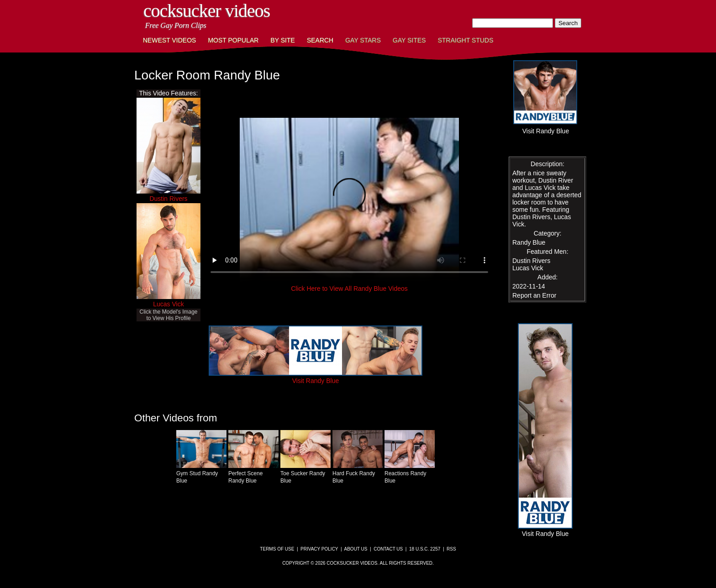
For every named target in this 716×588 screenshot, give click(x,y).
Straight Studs (466, 40)
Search (320, 40)
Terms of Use (277, 549)
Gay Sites (409, 40)
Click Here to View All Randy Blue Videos (349, 289)
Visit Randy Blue (316, 377)
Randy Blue (529, 242)
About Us (356, 549)
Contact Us (388, 549)
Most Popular (233, 40)
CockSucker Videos (207, 11)
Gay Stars (363, 40)
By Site (282, 40)
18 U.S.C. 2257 (425, 549)
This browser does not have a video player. (349, 200)
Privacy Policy (319, 549)
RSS (451, 549)
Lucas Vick (168, 304)
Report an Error (534, 295)
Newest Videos (169, 40)
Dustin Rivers (168, 199)
